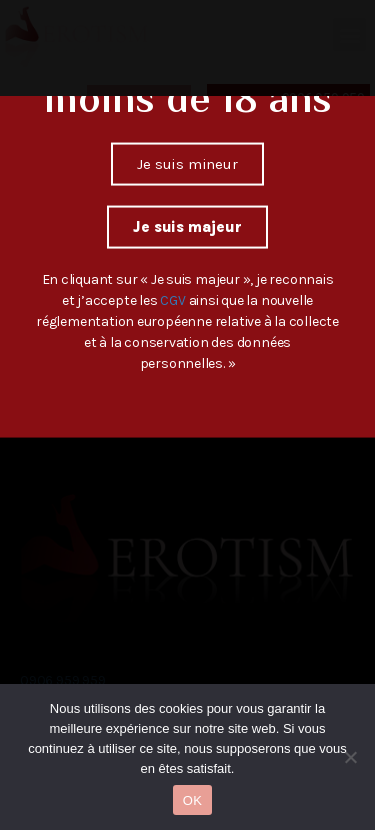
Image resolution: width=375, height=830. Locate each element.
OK (192, 800)
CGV (174, 257)
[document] (187, 415)
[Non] (350, 757)
